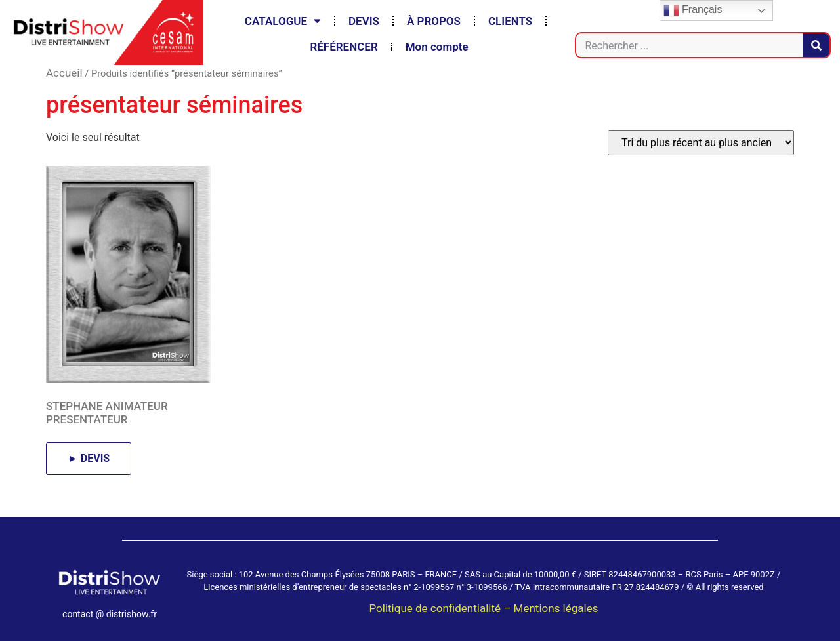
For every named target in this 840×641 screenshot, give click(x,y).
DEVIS (364, 21)
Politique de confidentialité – (441, 608)
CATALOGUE (283, 21)
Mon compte (437, 47)
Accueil (64, 73)
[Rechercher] (816, 45)
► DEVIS (89, 458)
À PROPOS (434, 21)
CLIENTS (510, 21)
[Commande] (701, 143)
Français (693, 10)
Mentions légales (556, 608)
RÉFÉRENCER (344, 47)
